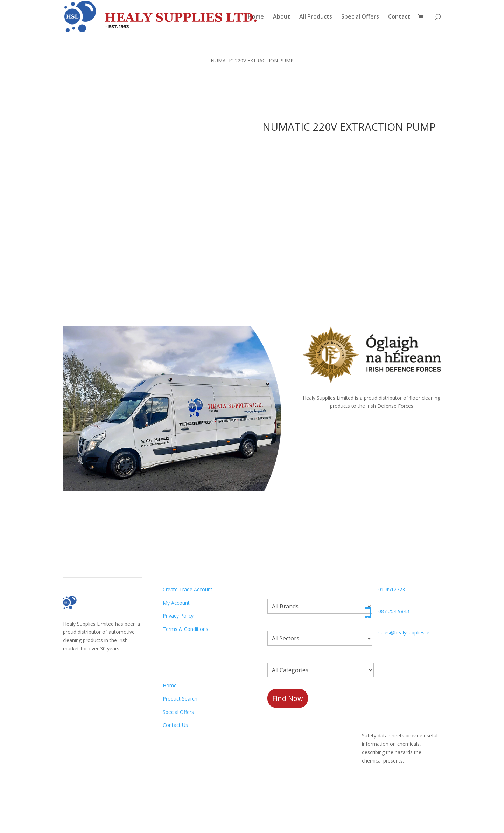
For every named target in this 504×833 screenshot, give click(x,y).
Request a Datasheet (387, 790)
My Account (176, 603)
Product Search (180, 699)
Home (256, 17)
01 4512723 (392, 589)
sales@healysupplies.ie (404, 632)
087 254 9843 (394, 611)
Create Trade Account (188, 589)
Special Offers (360, 17)
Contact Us (175, 725)
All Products (316, 17)
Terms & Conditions (185, 629)
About (282, 17)
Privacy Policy (178, 616)
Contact (399, 17)
